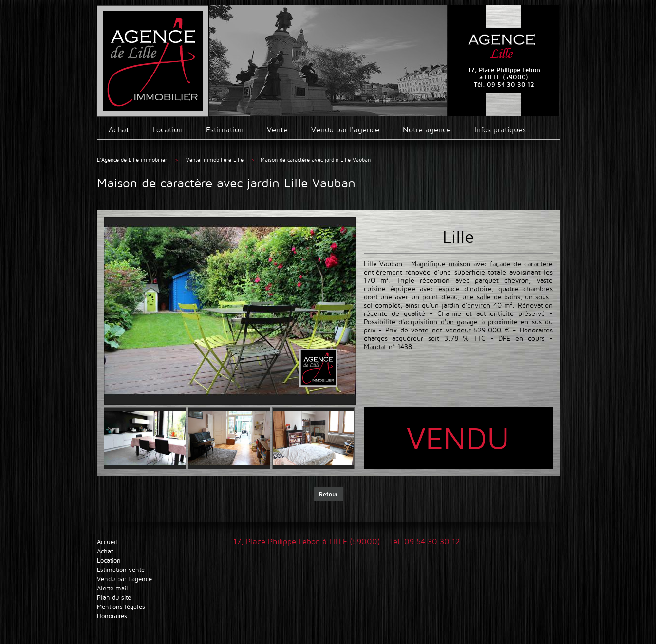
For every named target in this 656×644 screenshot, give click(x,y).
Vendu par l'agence (345, 130)
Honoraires (112, 616)
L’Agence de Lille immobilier (132, 160)
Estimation (225, 130)
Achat (119, 130)
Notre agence (427, 130)
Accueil (107, 542)
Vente (277, 130)
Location (168, 130)
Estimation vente (121, 570)
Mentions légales (121, 607)
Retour (328, 494)
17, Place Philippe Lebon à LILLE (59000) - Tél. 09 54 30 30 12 (347, 542)
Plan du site (114, 598)
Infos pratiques (500, 130)
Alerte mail (112, 588)
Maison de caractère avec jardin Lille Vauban (316, 160)
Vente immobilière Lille (216, 160)
